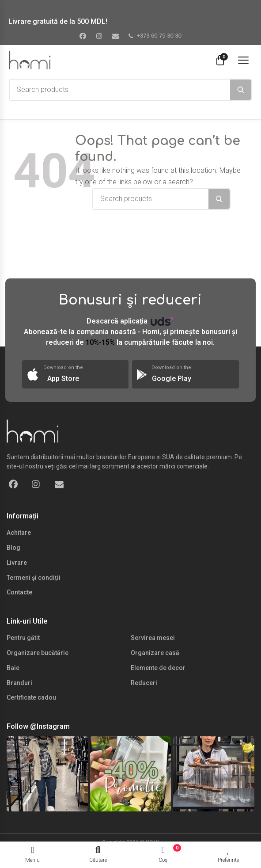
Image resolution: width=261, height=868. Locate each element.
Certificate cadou (31, 697)
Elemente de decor (158, 668)
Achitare (19, 533)
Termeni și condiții (34, 578)
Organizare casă (155, 653)
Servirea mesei (153, 638)
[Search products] (120, 90)
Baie (13, 668)
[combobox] (120, 90)
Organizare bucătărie (38, 653)
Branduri (19, 683)
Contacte (19, 592)
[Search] (241, 90)
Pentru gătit (23, 638)
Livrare (17, 563)
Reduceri (144, 683)
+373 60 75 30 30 (155, 36)
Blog (13, 548)
